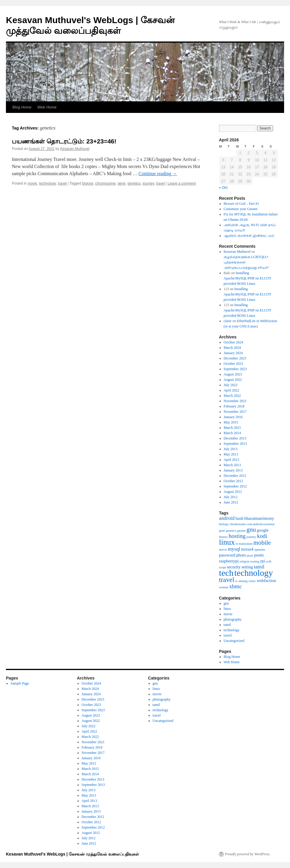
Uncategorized (234, 641)
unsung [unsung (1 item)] (243, 581)
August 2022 (233, 380)
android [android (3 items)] (227, 518)
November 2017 (235, 412)
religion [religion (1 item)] (245, 561)
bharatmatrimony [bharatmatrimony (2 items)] (259, 518)
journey (148, 183)
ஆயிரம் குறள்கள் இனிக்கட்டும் (249, 236)
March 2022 (232, 396)
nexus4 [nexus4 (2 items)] (247, 549)
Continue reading (158, 174)
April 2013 (231, 460)
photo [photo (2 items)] (241, 555)
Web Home (47, 107)
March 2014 (232, 433)
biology (88, 183)
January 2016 (233, 417)
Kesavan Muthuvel (75, 149)
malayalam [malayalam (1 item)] (246, 544)
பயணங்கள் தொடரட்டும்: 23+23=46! (64, 141)
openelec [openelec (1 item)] (260, 550)
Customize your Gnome (241, 209)
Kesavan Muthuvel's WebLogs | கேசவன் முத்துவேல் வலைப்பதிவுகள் (72, 854)
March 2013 (232, 465)
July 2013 (231, 449)
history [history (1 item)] (223, 537)
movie (32, 183)
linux (227, 609)
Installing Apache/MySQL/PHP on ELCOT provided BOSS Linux (248, 278)
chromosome (105, 183)
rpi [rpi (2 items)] (262, 561)
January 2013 (233, 470)
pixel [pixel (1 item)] (250, 556)
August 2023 (233, 374)
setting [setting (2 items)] (247, 567)
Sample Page (20, 683)
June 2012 (231, 502)
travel (62, 183)
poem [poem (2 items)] (259, 555)
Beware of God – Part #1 (241, 204)
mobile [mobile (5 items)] (262, 543)
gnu (226, 603)
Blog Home (22, 107)
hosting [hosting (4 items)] (237, 536)
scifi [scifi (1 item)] (269, 561)
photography (233, 619)
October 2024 (233, 342)
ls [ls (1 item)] (237, 544)
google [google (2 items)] (263, 530)
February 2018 (234, 406)
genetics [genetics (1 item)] (231, 531)
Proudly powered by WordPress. (248, 854)
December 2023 (235, 358)
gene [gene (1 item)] (222, 531)
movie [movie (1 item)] (223, 550)
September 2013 (235, 444)
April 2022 (231, 390)
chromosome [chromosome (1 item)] (238, 524)
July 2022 (231, 385)
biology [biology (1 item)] (224, 524)
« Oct (223, 188)
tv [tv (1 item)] (236, 581)
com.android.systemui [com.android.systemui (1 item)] (261, 524)
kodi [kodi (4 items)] (262, 536)
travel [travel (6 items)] (227, 580)
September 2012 (235, 486)
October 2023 (233, 364)
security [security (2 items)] (234, 567)
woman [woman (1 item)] (224, 587)
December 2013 (235, 438)
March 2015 (232, 428)
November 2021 (235, 401)
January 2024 (233, 353)
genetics (134, 183)
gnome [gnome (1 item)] (241, 531)
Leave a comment (182, 183)
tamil (227, 625)
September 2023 (235, 369)
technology (47, 183)
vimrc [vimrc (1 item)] (252, 581)
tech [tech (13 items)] (226, 573)
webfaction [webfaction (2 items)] (266, 581)
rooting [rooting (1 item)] (255, 561)
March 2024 (232, 348)
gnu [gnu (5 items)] (251, 530)
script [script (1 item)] (223, 567)
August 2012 (233, 492)
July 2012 (231, 497)
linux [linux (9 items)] (227, 542)
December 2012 (235, 476)
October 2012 (233, 481)
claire (228, 321)
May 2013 (231, 454)
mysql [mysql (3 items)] (234, 549)
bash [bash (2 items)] (240, 518)
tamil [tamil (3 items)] (259, 567)
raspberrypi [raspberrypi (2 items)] (229, 561)
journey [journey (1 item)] (251, 537)
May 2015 (231, 422)
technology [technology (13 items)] (254, 573)
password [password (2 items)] (227, 555)
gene (121, 183)
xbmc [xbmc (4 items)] (235, 586)
